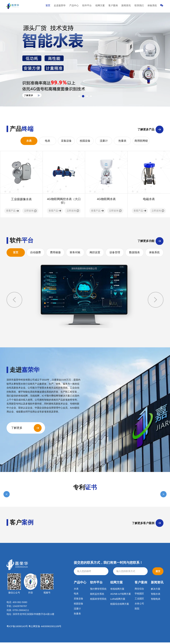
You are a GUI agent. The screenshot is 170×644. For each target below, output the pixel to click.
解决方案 (156, 590)
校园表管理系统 (98, 600)
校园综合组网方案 (120, 605)
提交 (158, 573)
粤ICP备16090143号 (17, 628)
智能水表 (156, 595)
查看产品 (12, 211)
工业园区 (139, 600)
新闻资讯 (129, 6)
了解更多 (17, 429)
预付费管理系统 (98, 590)
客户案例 (116, 6)
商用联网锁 (141, 141)
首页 (55, 6)
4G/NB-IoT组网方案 (121, 595)
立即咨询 (30, 211)
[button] (79, 96)
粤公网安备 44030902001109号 (45, 628)
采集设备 (66, 141)
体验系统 (153, 6)
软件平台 (92, 6)
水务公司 (139, 605)
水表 (29, 141)
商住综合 (139, 590)
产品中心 (80, 6)
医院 (137, 610)
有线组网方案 (117, 590)
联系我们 (141, 6)
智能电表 (156, 600)
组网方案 (104, 6)
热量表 (122, 141)
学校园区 (139, 595)
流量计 (104, 141)
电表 (48, 141)
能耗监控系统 (97, 595)
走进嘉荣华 (66, 6)
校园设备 (85, 141)
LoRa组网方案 (118, 600)
